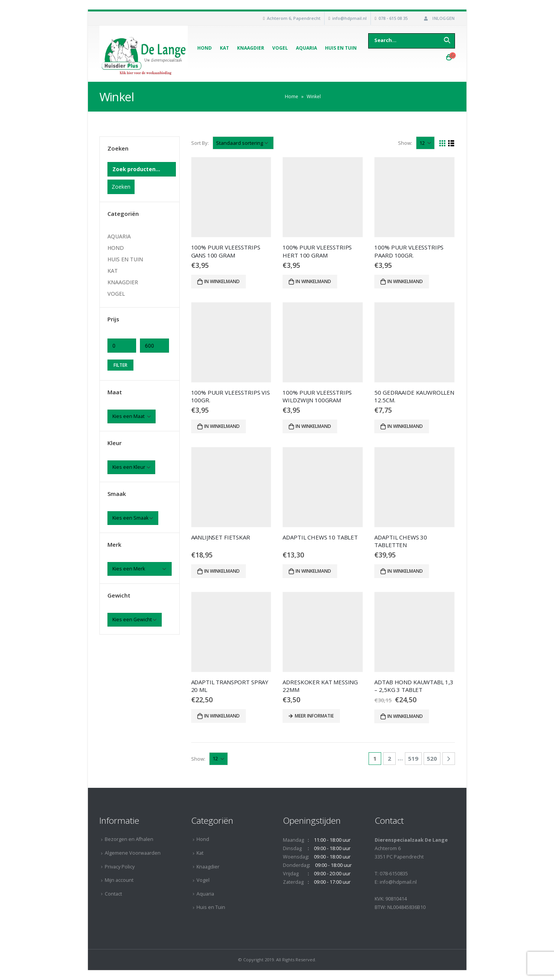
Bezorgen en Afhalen (129, 839)
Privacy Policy (120, 867)
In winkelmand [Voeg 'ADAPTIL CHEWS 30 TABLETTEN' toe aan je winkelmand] (405, 571)
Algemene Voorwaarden (133, 853)
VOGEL (116, 294)
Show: (405, 143)
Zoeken (121, 187)
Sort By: (200, 143)
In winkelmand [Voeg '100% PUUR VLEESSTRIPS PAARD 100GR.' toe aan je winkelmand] (405, 281)
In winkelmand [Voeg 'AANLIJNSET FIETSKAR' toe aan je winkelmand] (222, 571)
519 (413, 758)
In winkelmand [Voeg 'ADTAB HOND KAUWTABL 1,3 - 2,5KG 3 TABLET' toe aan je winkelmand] (405, 716)
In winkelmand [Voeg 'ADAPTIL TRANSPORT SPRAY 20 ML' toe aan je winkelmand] (222, 716)
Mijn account (119, 880)
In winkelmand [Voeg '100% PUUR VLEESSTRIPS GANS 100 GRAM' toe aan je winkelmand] (222, 281)
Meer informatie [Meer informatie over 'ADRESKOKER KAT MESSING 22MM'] (314, 716)
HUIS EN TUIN (125, 259)
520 (432, 758)
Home (292, 96)
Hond (205, 48)
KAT (113, 271)
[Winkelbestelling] (243, 143)
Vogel (280, 48)
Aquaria (306, 48)
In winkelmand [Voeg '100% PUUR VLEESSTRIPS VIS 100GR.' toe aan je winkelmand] (222, 426)
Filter (120, 365)
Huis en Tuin (341, 48)
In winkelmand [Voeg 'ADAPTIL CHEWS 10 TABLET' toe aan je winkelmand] (313, 571)
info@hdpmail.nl (349, 18)
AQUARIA (119, 236)
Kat (224, 48)
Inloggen (439, 18)
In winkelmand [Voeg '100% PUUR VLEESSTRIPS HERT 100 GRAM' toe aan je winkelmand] (313, 281)
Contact (113, 894)
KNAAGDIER (123, 282)
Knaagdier (251, 48)
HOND (116, 248)
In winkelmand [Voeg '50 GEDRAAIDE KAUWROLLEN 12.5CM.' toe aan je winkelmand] (405, 426)
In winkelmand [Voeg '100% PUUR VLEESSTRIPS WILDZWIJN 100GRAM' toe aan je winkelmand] (313, 426)
